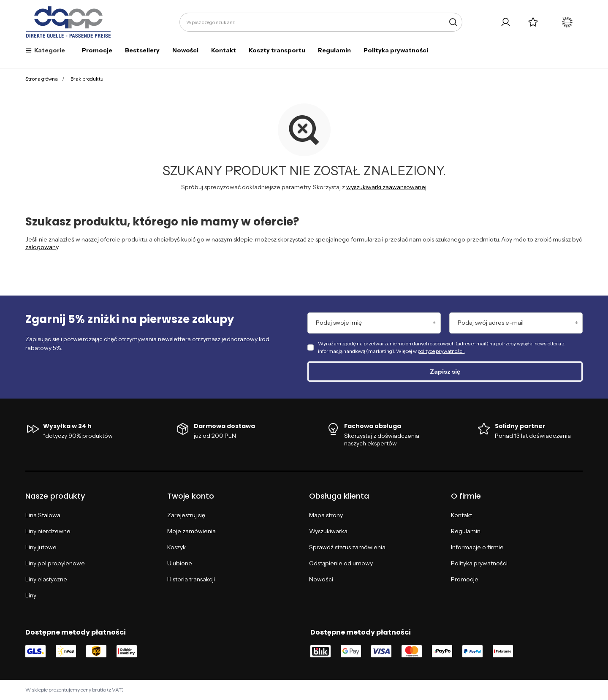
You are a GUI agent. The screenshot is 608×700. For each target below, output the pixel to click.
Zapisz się (445, 372)
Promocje (97, 50)
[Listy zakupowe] (533, 22)
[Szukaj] (453, 22)
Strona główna (42, 79)
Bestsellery (142, 50)
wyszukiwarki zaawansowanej (386, 187)
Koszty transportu (277, 50)
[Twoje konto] (506, 22)
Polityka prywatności (396, 50)
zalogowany (42, 247)
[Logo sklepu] (69, 22)
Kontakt (224, 50)
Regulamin (334, 50)
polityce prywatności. (441, 351)
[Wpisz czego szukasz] (321, 22)
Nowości (185, 50)
